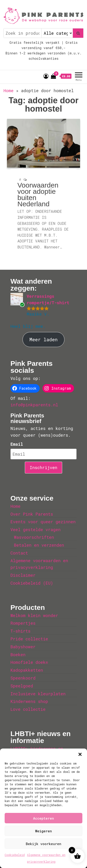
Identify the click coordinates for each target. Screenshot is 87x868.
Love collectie (28, 709)
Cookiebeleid (15, 855)
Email (17, 444)
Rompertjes (23, 623)
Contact (19, 553)
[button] (80, 754)
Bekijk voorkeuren (43, 844)
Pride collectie (29, 639)
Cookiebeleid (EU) (32, 583)
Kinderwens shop (29, 701)
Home (8, 91)
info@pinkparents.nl (34, 405)
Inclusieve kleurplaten (38, 694)
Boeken (18, 655)
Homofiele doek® (29, 662)
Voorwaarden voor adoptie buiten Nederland (38, 194)
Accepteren (43, 818)
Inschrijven (43, 467)
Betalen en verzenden (39, 545)
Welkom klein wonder (34, 615)
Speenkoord (23, 678)
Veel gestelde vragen (35, 530)
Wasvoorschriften (34, 537)
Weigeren (43, 831)
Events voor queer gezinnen (43, 522)
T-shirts (20, 631)
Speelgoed (22, 686)
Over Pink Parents (32, 514)
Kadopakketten (27, 670)
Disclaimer (23, 575)
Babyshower (23, 647)
